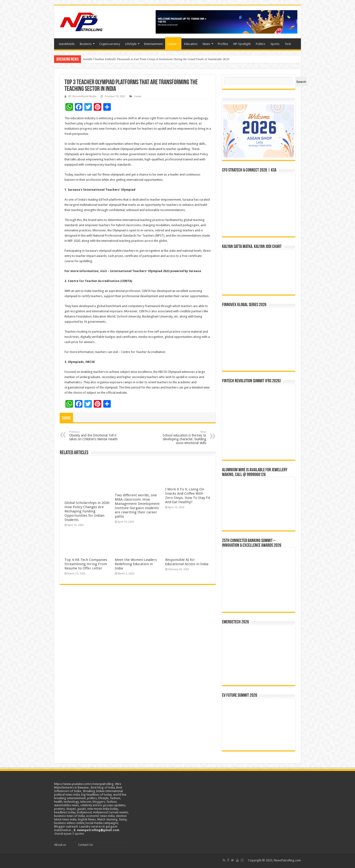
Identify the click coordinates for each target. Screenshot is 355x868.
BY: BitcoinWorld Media (82, 96)
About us (60, 845)
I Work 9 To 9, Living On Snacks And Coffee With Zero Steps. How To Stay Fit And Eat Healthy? (188, 496)
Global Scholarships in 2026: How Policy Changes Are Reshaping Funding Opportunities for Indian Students (87, 511)
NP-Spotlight (242, 44)
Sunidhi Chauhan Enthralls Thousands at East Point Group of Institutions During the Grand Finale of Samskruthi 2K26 (156, 59)
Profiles (223, 44)
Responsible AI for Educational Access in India (187, 562)
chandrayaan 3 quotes (69, 834)
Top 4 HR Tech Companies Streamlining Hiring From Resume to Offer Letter (86, 564)
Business (86, 44)
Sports (275, 44)
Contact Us (86, 845)
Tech (288, 44)
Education (191, 44)
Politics (261, 44)
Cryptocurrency (110, 44)
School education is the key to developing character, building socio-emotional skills (182, 438)
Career (172, 44)
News (206, 44)
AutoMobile (67, 44)
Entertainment (153, 44)
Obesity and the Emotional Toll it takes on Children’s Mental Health (93, 436)
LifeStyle (131, 44)
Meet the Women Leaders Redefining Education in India (136, 564)
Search (301, 82)
